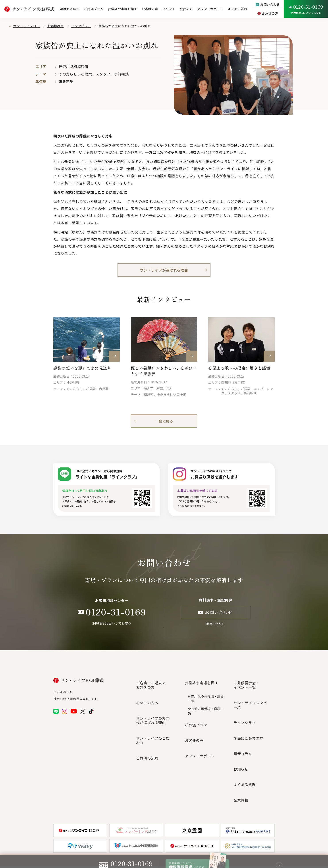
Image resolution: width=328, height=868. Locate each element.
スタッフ (103, 74)
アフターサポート (210, 9)
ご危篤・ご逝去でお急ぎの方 (151, 681)
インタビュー (81, 26)
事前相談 (121, 74)
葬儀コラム (243, 715)
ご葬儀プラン (94, 9)
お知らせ (241, 723)
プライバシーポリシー (105, 844)
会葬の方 (186, 9)
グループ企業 (224, 844)
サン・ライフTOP (26, 26)
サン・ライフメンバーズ (254, 691)
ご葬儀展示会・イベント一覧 (246, 681)
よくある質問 (237, 9)
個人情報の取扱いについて (159, 844)
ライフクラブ (245, 699)
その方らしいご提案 (75, 74)
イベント (169, 9)
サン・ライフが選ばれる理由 (164, 270)
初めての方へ (147, 691)
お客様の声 (150, 9)
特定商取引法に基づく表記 (196, 844)
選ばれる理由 (70, 9)
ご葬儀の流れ (147, 720)
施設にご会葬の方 (248, 707)
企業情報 (241, 739)
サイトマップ (131, 844)
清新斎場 (66, 81)
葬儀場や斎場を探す (123, 9)
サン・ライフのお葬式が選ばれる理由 (156, 702)
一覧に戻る (164, 421)
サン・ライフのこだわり (156, 712)
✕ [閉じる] (279, 858)
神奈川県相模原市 (73, 66)
